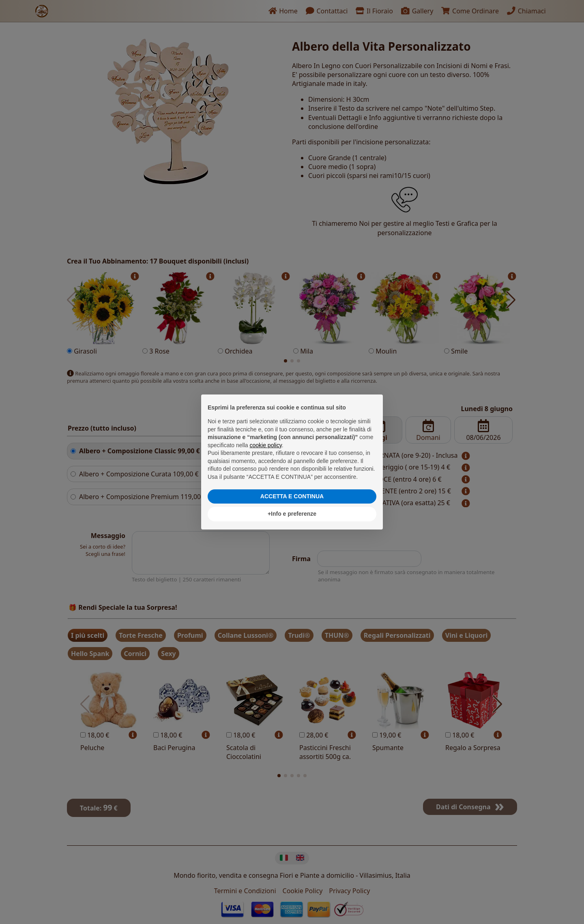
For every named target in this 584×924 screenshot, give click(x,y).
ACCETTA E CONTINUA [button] (292, 496)
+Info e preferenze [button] (292, 514)
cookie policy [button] (266, 445)
